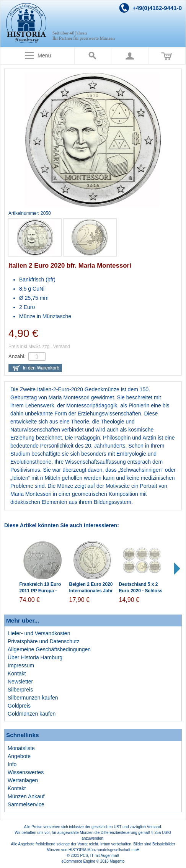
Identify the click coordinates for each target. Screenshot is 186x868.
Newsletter (20, 682)
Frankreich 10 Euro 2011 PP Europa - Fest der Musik (40, 591)
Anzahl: (17, 356)
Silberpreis (20, 690)
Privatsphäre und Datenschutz (44, 641)
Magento (117, 861)
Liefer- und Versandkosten (39, 633)
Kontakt (17, 673)
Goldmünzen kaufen (32, 714)
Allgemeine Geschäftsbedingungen (49, 649)
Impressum (21, 665)
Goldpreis (19, 706)
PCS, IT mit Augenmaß (100, 856)
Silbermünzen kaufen (33, 698)
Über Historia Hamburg (35, 657)
